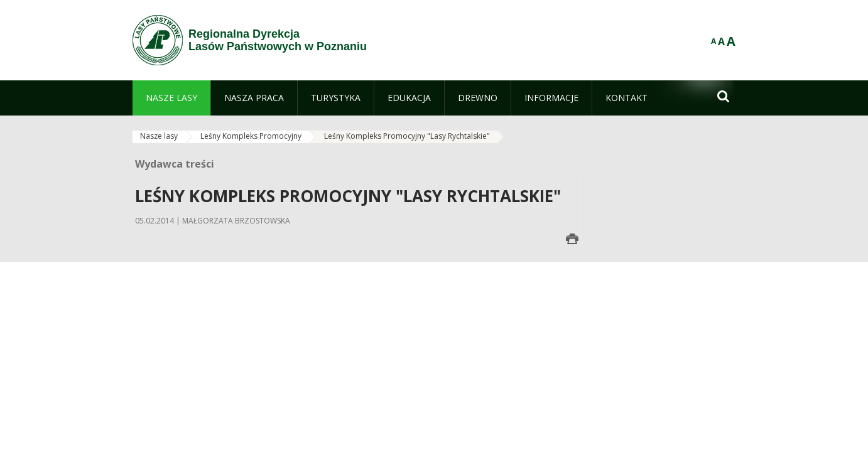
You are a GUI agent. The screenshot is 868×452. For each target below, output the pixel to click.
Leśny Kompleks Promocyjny (251, 136)
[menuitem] (171, 98)
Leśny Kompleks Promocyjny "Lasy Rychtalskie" (407, 136)
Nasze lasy (159, 136)
